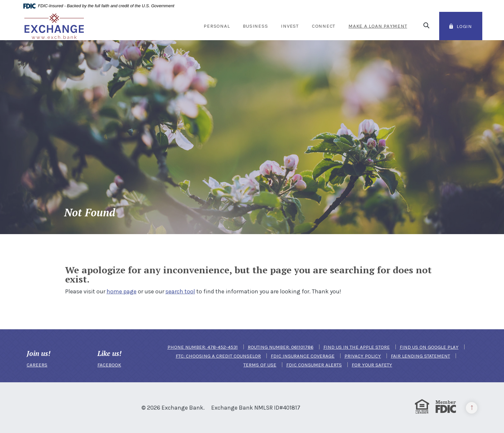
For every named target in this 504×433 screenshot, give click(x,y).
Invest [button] (290, 26)
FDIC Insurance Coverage (303, 356)
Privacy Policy (363, 356)
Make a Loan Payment (378, 26)
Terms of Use (260, 365)
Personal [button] (217, 26)
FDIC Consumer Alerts (314, 365)
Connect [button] (324, 26)
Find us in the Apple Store (357, 347)
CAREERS (37, 365)
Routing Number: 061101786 (281, 347)
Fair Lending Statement (420, 356)
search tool (180, 291)
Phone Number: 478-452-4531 (203, 347)
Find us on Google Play (429, 347)
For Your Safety (372, 365)
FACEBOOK (109, 365)
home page (122, 291)
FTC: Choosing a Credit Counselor (218, 356)
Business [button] (255, 26)
